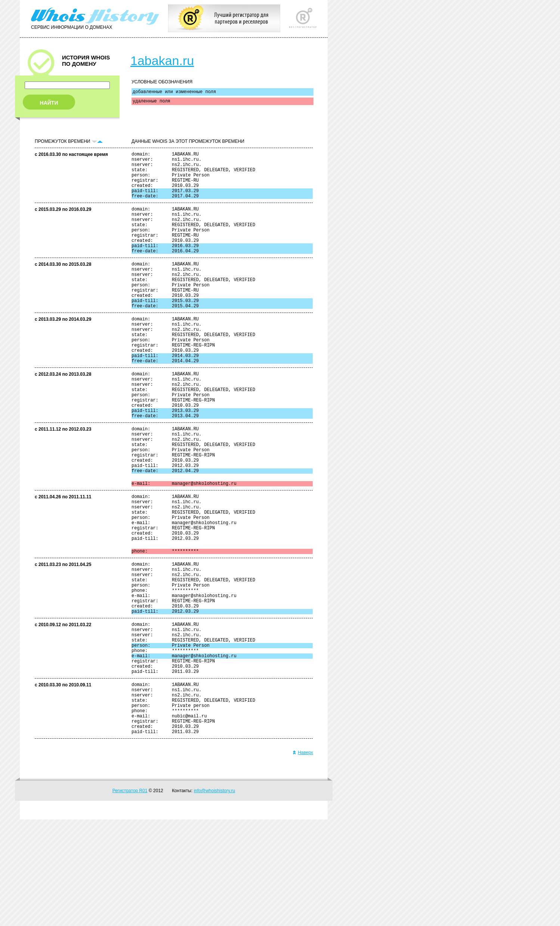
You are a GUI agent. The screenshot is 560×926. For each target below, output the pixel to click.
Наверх (303, 859)
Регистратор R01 (130, 897)
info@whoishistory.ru (215, 897)
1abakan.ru (162, 61)
